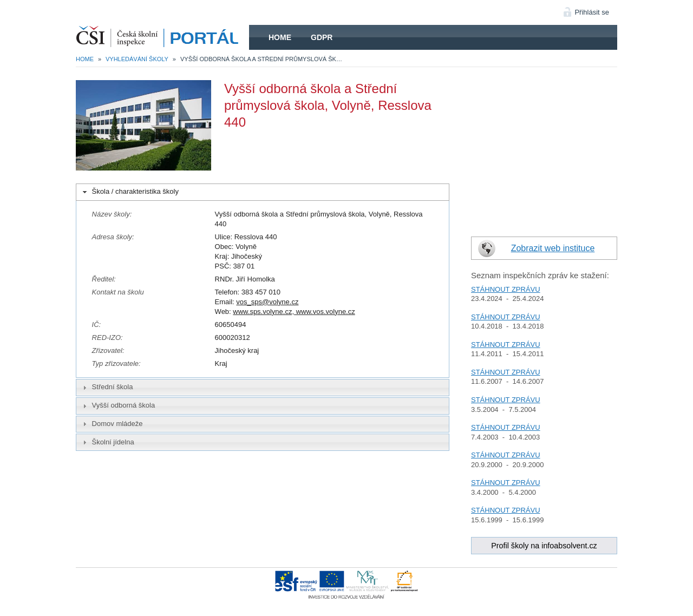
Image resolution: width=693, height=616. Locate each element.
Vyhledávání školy (137, 59)
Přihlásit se (592, 12)
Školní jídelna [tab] (107, 442)
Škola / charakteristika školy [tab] (130, 192)
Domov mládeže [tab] (112, 424)
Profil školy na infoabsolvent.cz (544, 546)
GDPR (322, 37)
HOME (162, 37)
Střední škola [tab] (107, 387)
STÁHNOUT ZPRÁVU (506, 289)
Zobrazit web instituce (553, 248)
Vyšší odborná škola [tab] (118, 405)
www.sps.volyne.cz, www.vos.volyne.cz (294, 312)
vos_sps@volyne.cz (267, 302)
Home (280, 37)
